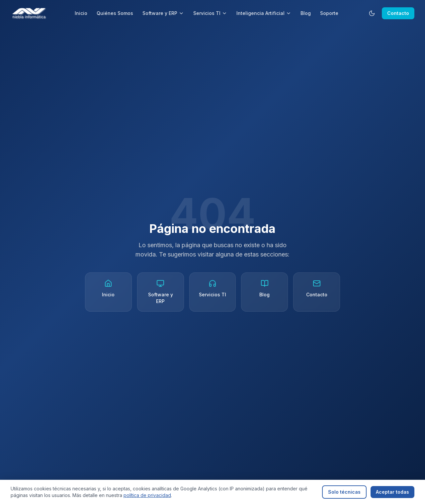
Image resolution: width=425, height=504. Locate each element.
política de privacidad (147, 495)
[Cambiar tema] (372, 13)
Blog (306, 13)
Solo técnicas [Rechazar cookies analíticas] (344, 492)
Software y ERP (163, 13)
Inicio (81, 13)
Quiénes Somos (115, 13)
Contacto (398, 13)
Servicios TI (210, 13)
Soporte (329, 13)
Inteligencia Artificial (264, 13)
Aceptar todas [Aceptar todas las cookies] (392, 492)
